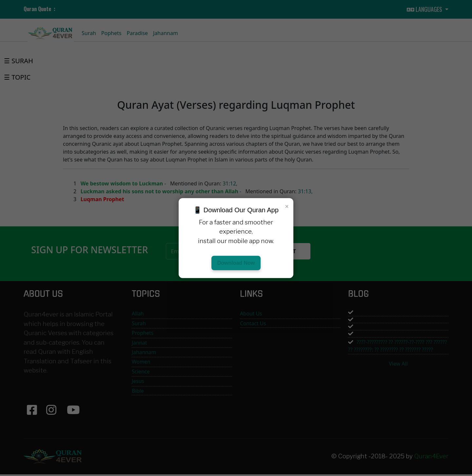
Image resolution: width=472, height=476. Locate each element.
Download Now (236, 263)
